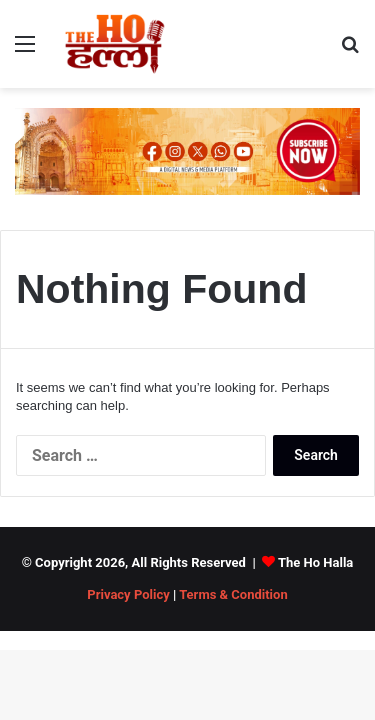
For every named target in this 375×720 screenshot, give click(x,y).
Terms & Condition (233, 594)
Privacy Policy (128, 594)
